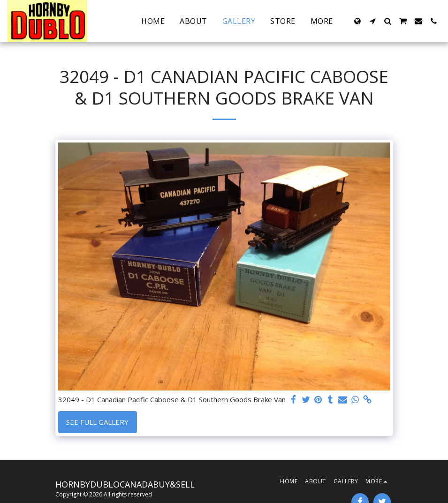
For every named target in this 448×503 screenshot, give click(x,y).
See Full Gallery (97, 422)
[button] (372, 21)
